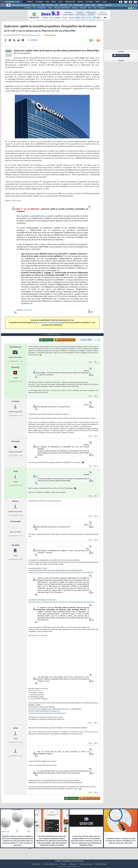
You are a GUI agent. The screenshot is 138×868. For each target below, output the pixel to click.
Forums (30, 2)
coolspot (15, 405)
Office (93, 5)
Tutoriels (39, 2)
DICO (95, 8)
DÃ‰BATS (83, 8)
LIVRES (50, 8)
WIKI (90, 8)
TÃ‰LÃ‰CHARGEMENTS (62, 8)
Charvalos (15, 446)
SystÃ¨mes (108, 5)
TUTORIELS (28, 8)
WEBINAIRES (42, 8)
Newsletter (70, 2)
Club (104, 2)
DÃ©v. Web (63, 5)
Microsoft (50, 5)
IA (39, 5)
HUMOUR (102, 8)
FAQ (47, 2)
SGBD (87, 5)
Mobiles (100, 5)
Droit (98, 2)
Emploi (80, 2)
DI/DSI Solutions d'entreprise (21, 5)
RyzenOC (15, 372)
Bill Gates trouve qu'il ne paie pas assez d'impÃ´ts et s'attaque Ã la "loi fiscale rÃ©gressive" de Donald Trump (61, 606)
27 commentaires (50, 37)
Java (56, 5)
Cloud (34, 5)
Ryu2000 (16, 549)
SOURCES (75, 8)
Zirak (15, 475)
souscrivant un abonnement (50, 324)
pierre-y (15, 505)
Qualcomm (16, 202)
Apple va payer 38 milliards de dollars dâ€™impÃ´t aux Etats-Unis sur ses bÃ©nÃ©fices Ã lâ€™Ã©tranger (61, 577)
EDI (70, 5)
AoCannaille (15, 526)
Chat (61, 2)
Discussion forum (121, 56)
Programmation (79, 5)
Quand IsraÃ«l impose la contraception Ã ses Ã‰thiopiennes (47, 717)
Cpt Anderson (15, 351)
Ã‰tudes (89, 2)
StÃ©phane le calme (34, 37)
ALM (43, 5)
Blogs (54, 2)
